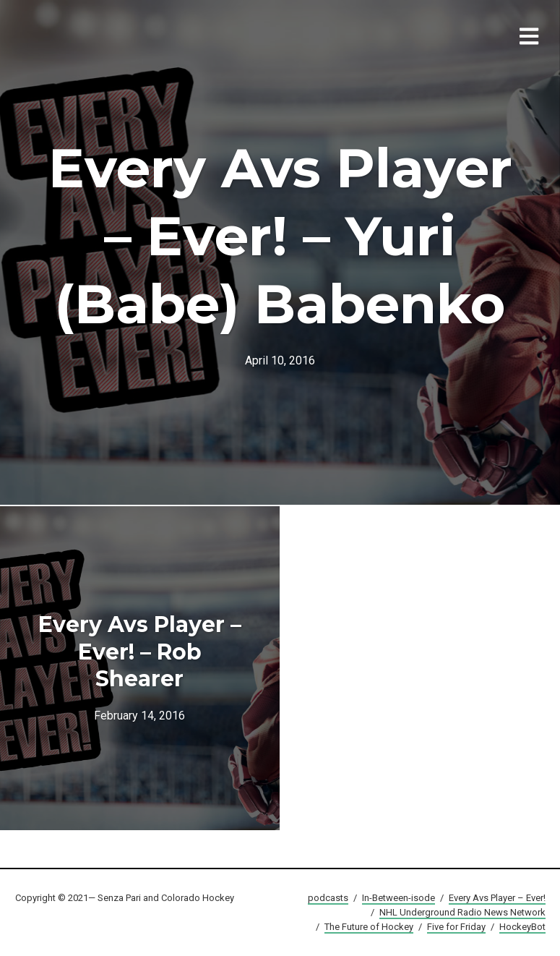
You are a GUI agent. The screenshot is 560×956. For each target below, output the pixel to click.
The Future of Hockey (369, 927)
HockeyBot (522, 927)
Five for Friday (456, 927)
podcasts (328, 898)
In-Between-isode (399, 898)
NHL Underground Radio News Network (462, 912)
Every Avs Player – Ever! (497, 898)
